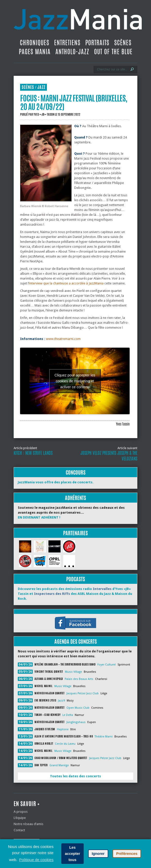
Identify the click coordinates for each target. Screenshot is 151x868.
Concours (76, 472)
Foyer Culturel (107, 665)
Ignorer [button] (98, 854)
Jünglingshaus (76, 722)
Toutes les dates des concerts (75, 776)
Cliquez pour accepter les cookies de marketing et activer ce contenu (75, 381)
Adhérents (75, 498)
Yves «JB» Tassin (44, 114)
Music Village (73, 672)
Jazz (41, 87)
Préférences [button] (127, 854)
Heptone (63, 729)
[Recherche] (112, 69)
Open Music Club (78, 708)
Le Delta (68, 715)
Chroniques (35, 43)
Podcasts (76, 579)
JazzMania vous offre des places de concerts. (56, 482)
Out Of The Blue (113, 52)
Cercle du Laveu (65, 744)
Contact (19, 830)
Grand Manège (59, 765)
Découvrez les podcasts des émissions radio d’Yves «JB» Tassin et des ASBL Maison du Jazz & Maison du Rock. (75, 594)
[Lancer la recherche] (132, 69)
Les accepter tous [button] (73, 854)
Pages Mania (35, 52)
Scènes (123, 43)
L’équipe (20, 818)
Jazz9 (61, 701)
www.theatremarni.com (63, 339)
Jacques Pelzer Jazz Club (83, 693)
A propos (21, 812)
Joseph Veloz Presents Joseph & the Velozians (109, 456)
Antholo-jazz (72, 52)
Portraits (97, 43)
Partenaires (75, 533)
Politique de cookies (36, 860)
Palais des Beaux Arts (79, 679)
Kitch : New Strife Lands (33, 453)
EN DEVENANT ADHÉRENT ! (39, 517)
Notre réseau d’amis (28, 824)
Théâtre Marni (104, 737)
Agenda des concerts (76, 641)
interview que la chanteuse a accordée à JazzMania (66, 283)
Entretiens (67, 43)
